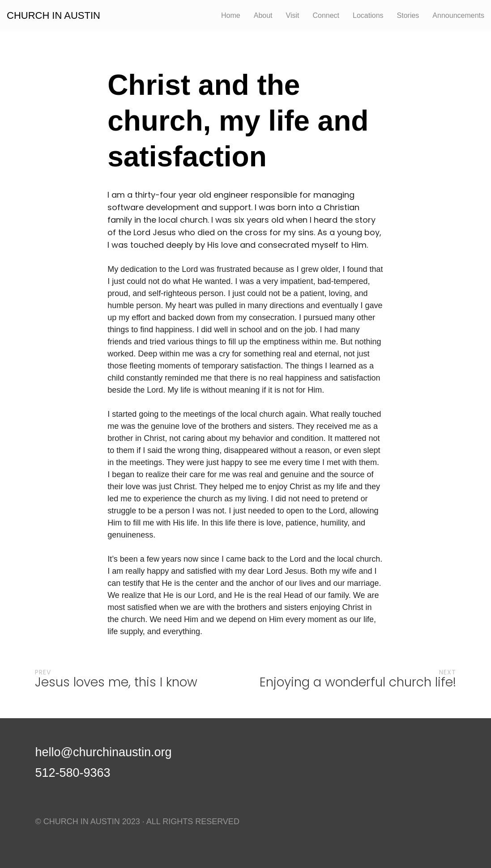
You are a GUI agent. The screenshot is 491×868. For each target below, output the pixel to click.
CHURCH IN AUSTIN (53, 16)
